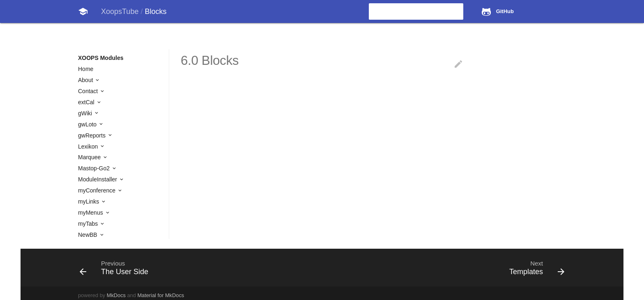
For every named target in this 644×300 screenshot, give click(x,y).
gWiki (86, 113)
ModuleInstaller (98, 179)
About (86, 80)
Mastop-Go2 (95, 168)
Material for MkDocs (161, 295)
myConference (98, 190)
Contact (89, 91)
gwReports (93, 135)
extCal (87, 102)
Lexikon (89, 147)
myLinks (89, 202)
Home (86, 69)
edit (458, 64)
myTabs (89, 224)
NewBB (89, 235)
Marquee (90, 157)
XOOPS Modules (101, 58)
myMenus (91, 213)
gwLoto (88, 124)
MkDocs (116, 295)
